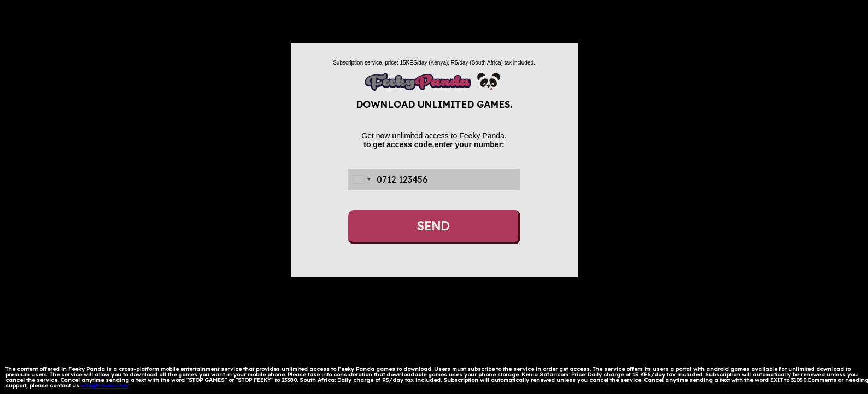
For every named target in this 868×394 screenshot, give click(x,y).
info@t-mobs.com (105, 386)
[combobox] (361, 179)
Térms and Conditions (160, 386)
